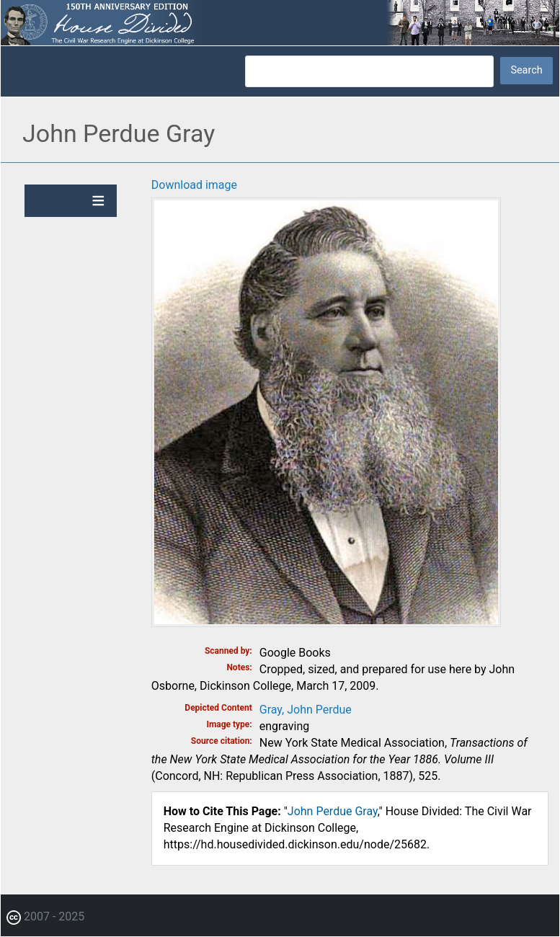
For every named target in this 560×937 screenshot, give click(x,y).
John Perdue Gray (333, 811)
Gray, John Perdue (306, 710)
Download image (194, 185)
